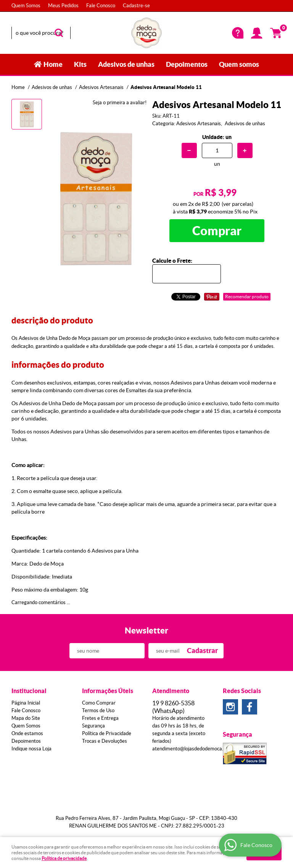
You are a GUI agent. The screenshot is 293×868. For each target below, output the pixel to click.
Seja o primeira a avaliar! (120, 103)
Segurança (93, 726)
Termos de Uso (98, 710)
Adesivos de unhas (126, 64)
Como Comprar (99, 703)
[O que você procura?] (59, 33)
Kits (80, 64)
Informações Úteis (108, 691)
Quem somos (239, 64)
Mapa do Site (26, 718)
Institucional (29, 691)
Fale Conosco (101, 6)
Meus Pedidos (63, 6)
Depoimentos (187, 64)
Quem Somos (26, 6)
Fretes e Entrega (100, 718)
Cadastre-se (136, 6)
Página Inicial (26, 703)
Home (53, 64)
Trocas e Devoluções (105, 741)
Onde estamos (27, 733)
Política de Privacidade (107, 733)
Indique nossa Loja (31, 749)
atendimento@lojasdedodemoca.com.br (195, 749)
